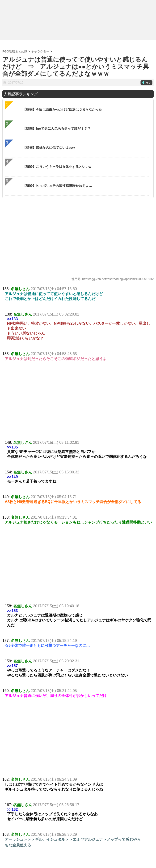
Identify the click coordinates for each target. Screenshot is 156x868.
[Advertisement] (78, 405)
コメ (146, 83)
